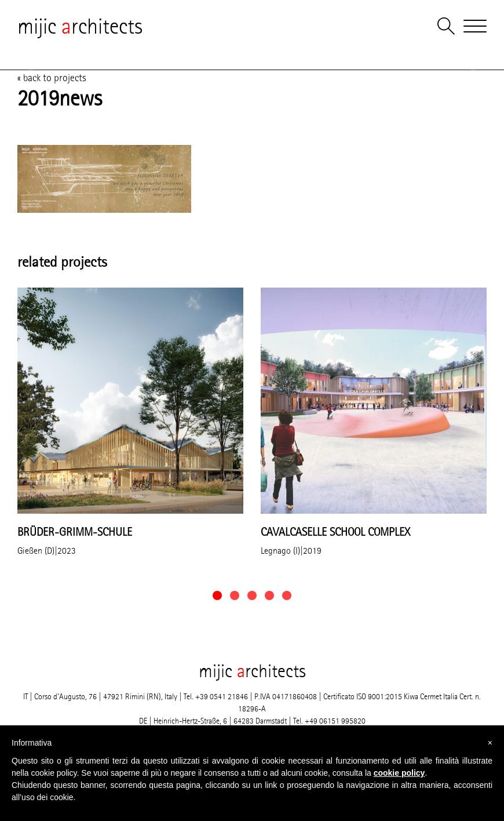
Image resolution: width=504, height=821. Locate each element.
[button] (217, 595)
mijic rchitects (80, 26)
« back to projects (52, 78)
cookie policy (399, 773)
